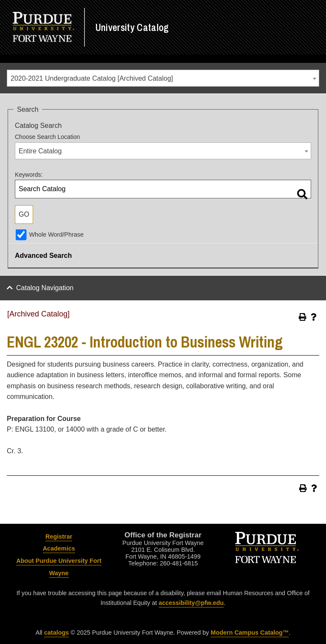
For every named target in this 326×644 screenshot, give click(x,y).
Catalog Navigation (45, 288)
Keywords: (29, 175)
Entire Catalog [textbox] (40, 151)
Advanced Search (43, 256)
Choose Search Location (47, 137)
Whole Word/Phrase (56, 234)
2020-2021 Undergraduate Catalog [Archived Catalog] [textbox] (92, 78)
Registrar (59, 537)
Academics (59, 548)
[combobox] (163, 78)
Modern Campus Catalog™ (250, 633)
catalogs (56, 633)
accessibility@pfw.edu (191, 603)
